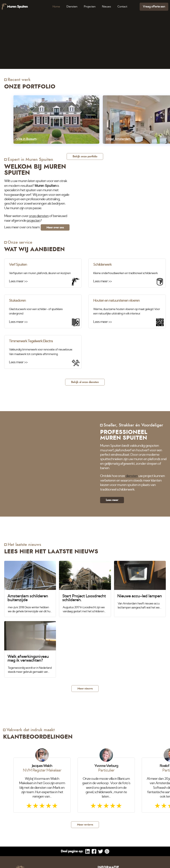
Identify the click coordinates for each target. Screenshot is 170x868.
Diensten (72, 7)
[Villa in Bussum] (56, 120)
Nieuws (106, 7)
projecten (34, 220)
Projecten (90, 7)
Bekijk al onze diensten (85, 382)
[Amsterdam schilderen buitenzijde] (30, 587)
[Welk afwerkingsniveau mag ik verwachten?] (30, 648)
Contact (122, 7)
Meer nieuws (85, 689)
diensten (132, 476)
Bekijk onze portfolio (85, 156)
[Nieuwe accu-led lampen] (140, 585)
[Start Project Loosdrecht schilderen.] (85, 587)
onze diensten (39, 216)
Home (56, 7)
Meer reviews (85, 825)
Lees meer (112, 500)
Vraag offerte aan (154, 7)
